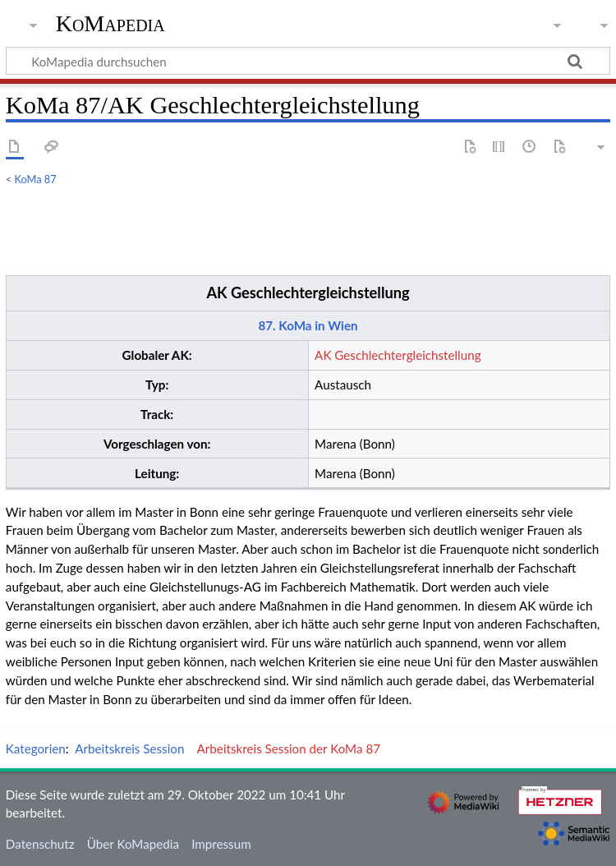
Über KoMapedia (133, 844)
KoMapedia (110, 24)
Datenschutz (40, 844)
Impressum (221, 844)
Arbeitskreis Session (129, 749)
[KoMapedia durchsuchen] (308, 61)
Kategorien (36, 749)
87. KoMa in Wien (308, 325)
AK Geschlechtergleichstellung (308, 293)
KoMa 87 (36, 179)
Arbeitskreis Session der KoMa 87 (289, 749)
